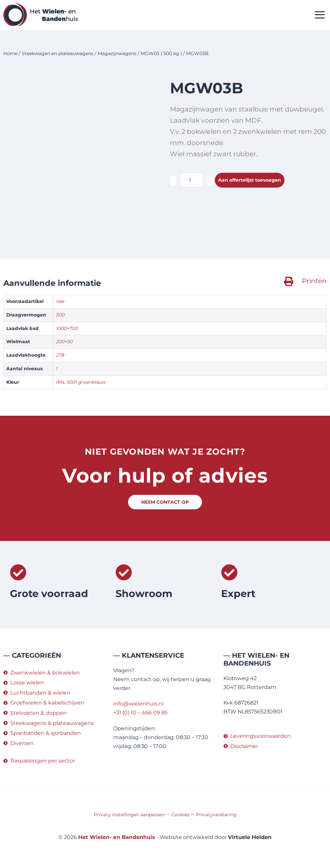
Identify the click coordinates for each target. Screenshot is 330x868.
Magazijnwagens (117, 53)
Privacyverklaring (216, 815)
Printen (314, 281)
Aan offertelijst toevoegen (254, 180)
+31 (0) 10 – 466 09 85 (140, 713)
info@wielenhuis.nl (138, 704)
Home (10, 53)
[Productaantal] (191, 180)
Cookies (180, 815)
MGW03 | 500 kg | (161, 53)
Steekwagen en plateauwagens (58, 53)
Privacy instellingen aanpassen (129, 815)
